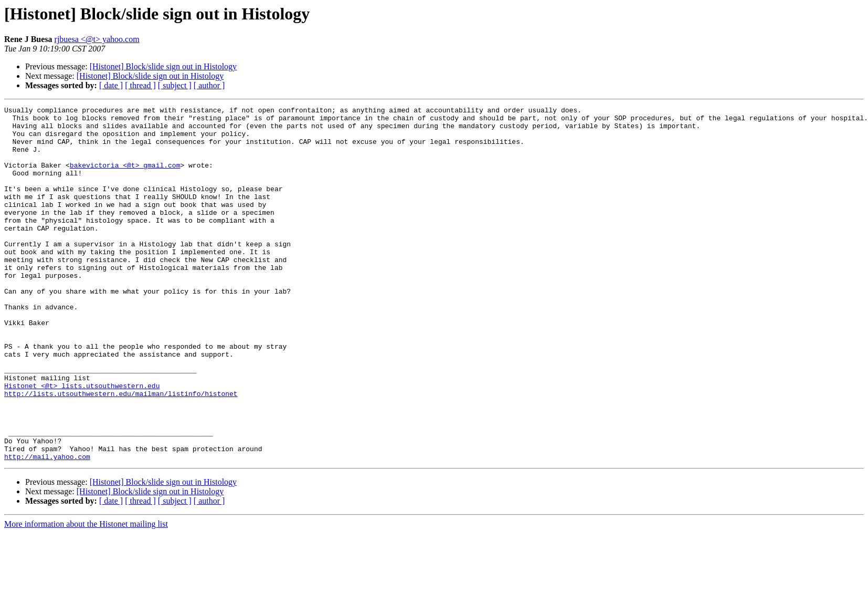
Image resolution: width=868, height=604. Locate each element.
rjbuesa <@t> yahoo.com (97, 39)
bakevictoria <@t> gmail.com (125, 178)
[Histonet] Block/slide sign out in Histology (163, 66)
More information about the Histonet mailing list (86, 595)
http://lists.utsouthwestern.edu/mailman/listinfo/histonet (121, 452)
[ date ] (111, 85)
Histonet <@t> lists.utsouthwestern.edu (82, 442)
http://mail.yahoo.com (47, 527)
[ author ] (209, 85)
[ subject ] (175, 85)
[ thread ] (140, 85)
